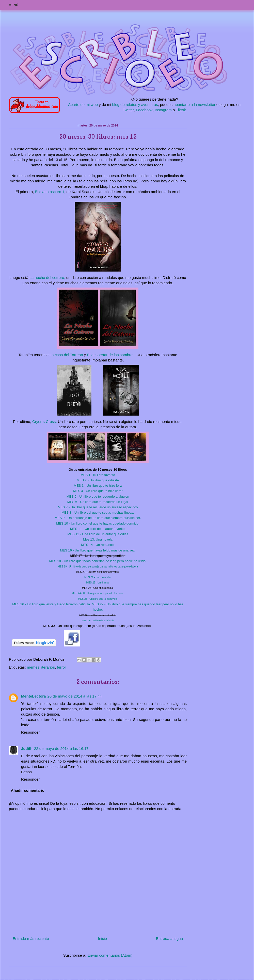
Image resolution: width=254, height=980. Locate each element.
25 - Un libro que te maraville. (98, 599)
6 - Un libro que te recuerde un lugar (98, 502)
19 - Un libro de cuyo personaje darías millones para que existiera (98, 567)
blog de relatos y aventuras (135, 105)
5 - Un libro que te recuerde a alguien (98, 496)
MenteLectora (34, 696)
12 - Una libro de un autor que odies (98, 534)
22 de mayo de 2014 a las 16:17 (61, 748)
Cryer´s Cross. (45, 422)
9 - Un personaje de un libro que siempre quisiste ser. (98, 518)
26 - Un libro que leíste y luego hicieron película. (52, 604)
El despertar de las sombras (111, 355)
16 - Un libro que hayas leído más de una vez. (98, 550)
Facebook (144, 110)
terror (61, 667)
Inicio (102, 938)
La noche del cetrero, (47, 278)
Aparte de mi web (83, 105)
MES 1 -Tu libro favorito (98, 475)
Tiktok (181, 110)
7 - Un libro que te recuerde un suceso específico (98, 507)
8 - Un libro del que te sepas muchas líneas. (98, 512)
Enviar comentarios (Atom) (110, 955)
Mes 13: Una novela (98, 539)
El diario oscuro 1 (49, 192)
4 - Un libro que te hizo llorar (98, 491)
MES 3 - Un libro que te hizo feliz (98, 486)
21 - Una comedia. (98, 577)
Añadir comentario (28, 790)
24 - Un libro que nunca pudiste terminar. (98, 593)
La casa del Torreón (66, 355)
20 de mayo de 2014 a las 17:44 (75, 696)
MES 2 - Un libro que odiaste (98, 480)
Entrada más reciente (31, 938)
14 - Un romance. (98, 545)
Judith (27, 748)
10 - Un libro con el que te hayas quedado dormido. (98, 523)
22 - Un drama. (98, 583)
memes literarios (41, 667)
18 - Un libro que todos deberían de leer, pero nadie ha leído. (98, 561)
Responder (30, 732)
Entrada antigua (169, 938)
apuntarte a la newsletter (194, 105)
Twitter (128, 110)
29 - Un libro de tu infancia (98, 621)
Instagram (163, 110)
